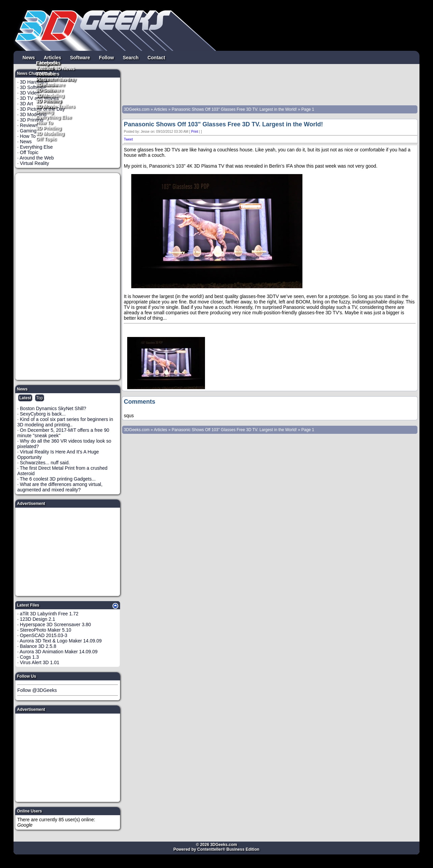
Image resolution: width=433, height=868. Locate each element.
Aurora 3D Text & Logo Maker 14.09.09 (61, 641)
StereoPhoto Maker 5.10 (46, 630)
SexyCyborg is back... (43, 414)
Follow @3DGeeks (37, 690)
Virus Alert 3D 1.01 (40, 662)
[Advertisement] (68, 276)
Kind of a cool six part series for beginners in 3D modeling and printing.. (65, 422)
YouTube (46, 73)
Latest (25, 398)
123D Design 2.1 (38, 619)
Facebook (47, 63)
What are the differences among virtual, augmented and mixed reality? (60, 487)
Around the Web (37, 158)
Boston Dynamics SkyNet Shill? (53, 408)
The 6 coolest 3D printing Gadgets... (58, 479)
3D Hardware (51, 84)
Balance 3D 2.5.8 (38, 646)
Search (131, 57)
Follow (106, 57)
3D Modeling (50, 133)
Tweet (128, 139)
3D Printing (49, 128)
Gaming (45, 111)
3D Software (50, 90)
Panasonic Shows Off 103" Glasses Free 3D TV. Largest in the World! (234, 109)
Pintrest (45, 79)
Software (80, 57)
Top (39, 398)
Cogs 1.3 (29, 657)
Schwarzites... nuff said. (45, 463)
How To (45, 122)
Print (195, 132)
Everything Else (54, 117)
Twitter (44, 68)
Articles (52, 57)
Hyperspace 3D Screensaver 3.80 (55, 624)
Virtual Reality (35, 163)
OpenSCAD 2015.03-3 (44, 635)
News (29, 57)
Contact (156, 57)
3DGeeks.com (137, 109)
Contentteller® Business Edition (228, 849)
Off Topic (46, 139)
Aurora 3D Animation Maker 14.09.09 (59, 652)
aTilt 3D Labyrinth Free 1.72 (49, 614)
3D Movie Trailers (56, 106)
